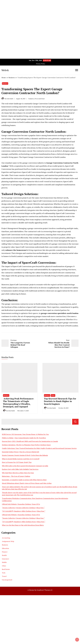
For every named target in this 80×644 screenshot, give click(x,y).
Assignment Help (8, 541)
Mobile (4, 562)
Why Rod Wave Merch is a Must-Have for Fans (18, 473)
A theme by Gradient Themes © (40, 590)
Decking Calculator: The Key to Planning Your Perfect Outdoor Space (26, 445)
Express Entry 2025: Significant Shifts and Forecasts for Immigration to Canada (30, 441)
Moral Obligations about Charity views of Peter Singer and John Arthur (27, 483)
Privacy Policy (41, 64)
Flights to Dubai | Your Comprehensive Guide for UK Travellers (24, 438)
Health (4, 555)
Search (75, 422)
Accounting (6, 538)
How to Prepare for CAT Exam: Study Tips (17, 462)
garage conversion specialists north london (60, 313)
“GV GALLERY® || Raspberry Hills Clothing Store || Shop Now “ (24, 511)
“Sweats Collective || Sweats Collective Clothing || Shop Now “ (23, 508)
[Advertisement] (40, 14)
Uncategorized (7, 580)
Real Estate (6, 569)
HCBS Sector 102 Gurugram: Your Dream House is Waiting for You (25, 434)
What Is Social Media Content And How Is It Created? (21, 459)
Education (5, 548)
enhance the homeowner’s (17, 250)
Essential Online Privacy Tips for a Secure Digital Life (21, 452)
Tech (4, 573)
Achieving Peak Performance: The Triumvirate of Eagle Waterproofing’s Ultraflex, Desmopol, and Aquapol (19, 403)
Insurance (5, 559)
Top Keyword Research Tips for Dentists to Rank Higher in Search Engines (60, 401)
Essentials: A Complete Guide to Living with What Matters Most (24, 480)
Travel (4, 576)
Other (53, 395)
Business (5, 83)
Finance (5, 552)
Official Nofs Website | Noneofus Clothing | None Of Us (21, 504)
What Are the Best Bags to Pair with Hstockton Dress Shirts (23, 525)
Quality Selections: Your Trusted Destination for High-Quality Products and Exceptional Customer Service (39, 448)
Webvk (5, 70)
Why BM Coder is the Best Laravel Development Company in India (25, 466)
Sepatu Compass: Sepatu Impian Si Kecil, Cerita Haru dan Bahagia (25, 455)
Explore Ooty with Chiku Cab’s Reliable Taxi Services (20, 469)
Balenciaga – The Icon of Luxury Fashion (16, 476)
